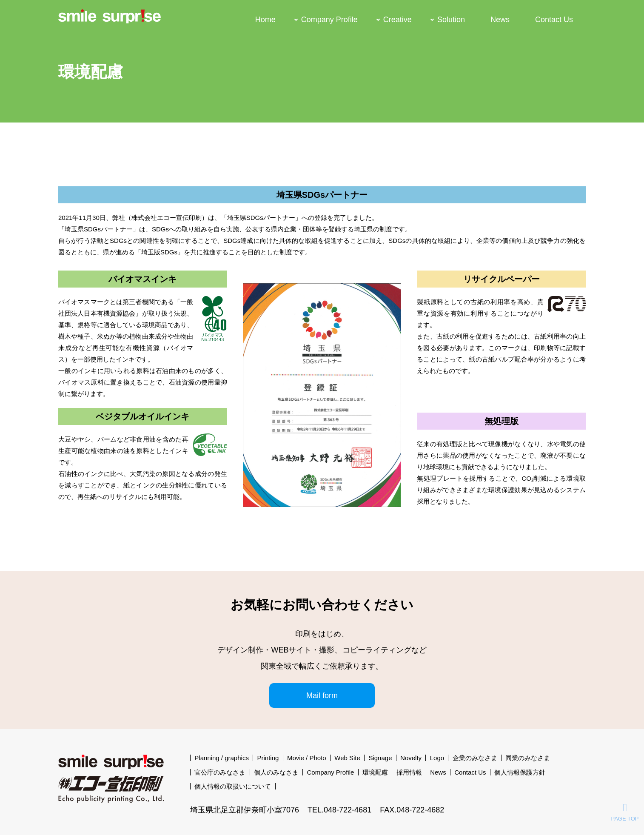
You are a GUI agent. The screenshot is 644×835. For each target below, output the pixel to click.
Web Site (347, 758)
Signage (380, 758)
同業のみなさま (528, 758)
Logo (437, 758)
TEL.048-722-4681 (339, 810)
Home (265, 19)
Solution (451, 19)
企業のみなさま (475, 758)
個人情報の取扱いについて (233, 786)
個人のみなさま (276, 772)
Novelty (411, 758)
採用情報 (409, 772)
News (500, 19)
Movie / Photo (307, 758)
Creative (398, 19)
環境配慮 (375, 772)
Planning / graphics (222, 758)
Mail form (322, 695)
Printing (268, 758)
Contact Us (554, 19)
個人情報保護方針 (520, 772)
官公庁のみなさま (220, 772)
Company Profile (329, 19)
